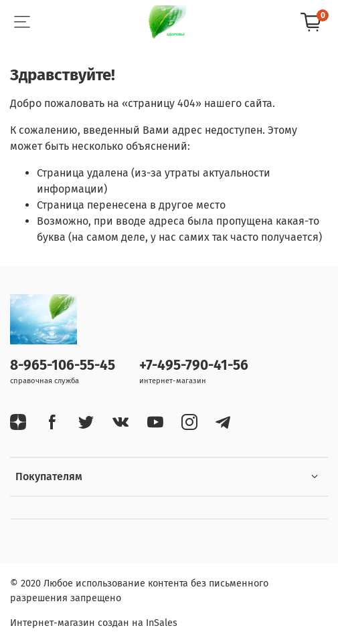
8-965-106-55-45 (63, 365)
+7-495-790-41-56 (194, 365)
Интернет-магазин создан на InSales (94, 623)
